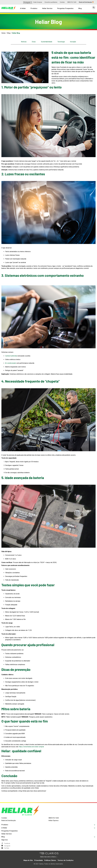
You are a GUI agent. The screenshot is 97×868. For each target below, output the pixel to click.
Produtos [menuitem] (34, 9)
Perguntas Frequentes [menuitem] (65, 9)
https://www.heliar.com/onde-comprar (31, 747)
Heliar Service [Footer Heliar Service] (7, 834)
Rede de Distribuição (85, 2)
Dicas (34, 42)
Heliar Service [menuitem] (47, 9)
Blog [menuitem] (80, 9)
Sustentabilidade (47, 42)
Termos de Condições (66, 860)
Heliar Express (54, 820)
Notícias (24, 42)
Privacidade (39, 860)
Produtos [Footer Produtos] (5, 825)
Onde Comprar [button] (38, 2)
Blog (9, 33)
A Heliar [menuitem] (23, 9)
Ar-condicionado (11, 363)
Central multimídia (11, 356)
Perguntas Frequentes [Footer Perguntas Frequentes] (10, 831)
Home (3, 33)
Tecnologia (61, 42)
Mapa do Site (28, 860)
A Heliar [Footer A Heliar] (4, 828)
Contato (62, 2)
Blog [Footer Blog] (3, 837)
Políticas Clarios (50, 860)
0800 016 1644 (72, 2)
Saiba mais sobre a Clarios (51, 857)
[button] (94, 8)
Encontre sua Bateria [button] (51, 2)
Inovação (73, 42)
